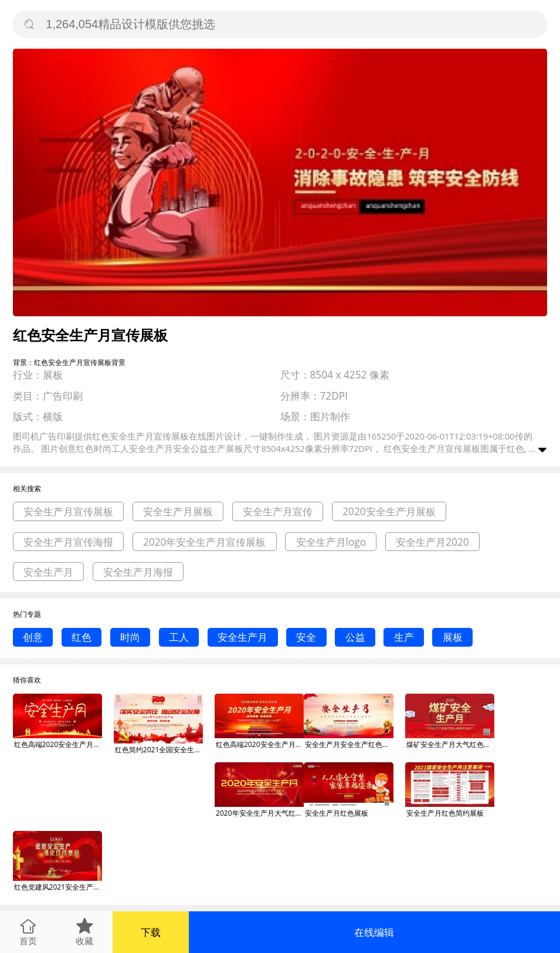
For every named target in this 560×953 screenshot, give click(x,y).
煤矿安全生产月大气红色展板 (450, 744)
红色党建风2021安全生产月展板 (58, 887)
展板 (453, 637)
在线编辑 (374, 932)
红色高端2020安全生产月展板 (260, 744)
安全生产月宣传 (278, 511)
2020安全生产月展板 (389, 511)
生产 (404, 637)
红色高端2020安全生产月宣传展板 (58, 744)
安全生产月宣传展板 (68, 511)
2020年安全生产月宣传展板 (205, 542)
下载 (151, 932)
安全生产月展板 (178, 511)
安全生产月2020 (432, 542)
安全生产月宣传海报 (68, 542)
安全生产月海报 (138, 572)
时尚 (130, 637)
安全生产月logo (331, 542)
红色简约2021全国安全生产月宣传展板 (159, 750)
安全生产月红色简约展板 (445, 813)
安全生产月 (48, 572)
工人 (179, 637)
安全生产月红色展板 (337, 813)
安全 (306, 637)
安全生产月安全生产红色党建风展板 (349, 744)
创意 (33, 637)
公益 (355, 637)
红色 (82, 637)
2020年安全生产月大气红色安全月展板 (260, 813)
